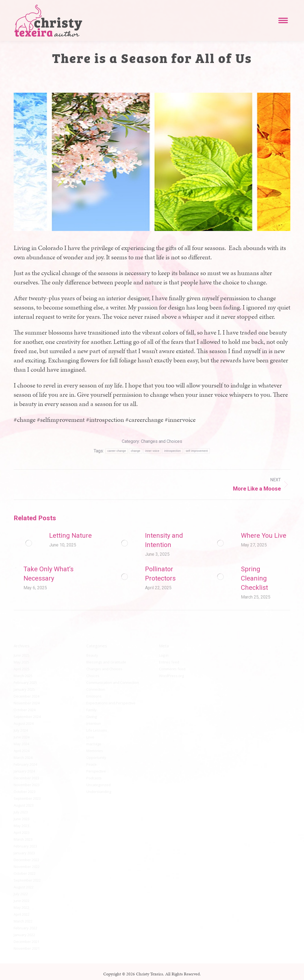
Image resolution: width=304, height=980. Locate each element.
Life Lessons (97, 730)
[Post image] (29, 543)
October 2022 (25, 873)
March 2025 (23, 676)
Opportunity (96, 757)
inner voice (152, 451)
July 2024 (21, 730)
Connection (96, 689)
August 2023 (24, 805)
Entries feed (169, 662)
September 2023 (27, 798)
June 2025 (22, 655)
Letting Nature (70, 536)
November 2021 (27, 948)
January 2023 (24, 853)
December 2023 (26, 778)
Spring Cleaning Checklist (254, 578)
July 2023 (21, 812)
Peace (92, 764)
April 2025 (22, 669)
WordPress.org (171, 676)
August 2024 (24, 723)
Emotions (94, 696)
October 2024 (25, 710)
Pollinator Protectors (160, 574)
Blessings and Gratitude (106, 662)
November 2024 (27, 703)
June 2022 (22, 901)
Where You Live (264, 536)
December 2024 (26, 696)
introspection (172, 451)
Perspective (96, 771)
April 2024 (22, 751)
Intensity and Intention (164, 540)
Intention (94, 723)
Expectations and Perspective (111, 703)
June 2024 (22, 737)
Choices (93, 676)
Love (90, 737)
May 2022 (21, 907)
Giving (92, 717)
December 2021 (26, 942)
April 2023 (22, 832)
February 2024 (25, 764)
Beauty (92, 655)
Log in (164, 655)
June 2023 (22, 819)
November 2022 (27, 867)
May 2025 (21, 662)
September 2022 (27, 880)
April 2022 (22, 914)
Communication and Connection (113, 683)
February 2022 (25, 928)
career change (117, 451)
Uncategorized (98, 785)
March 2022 (23, 921)
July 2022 (21, 894)
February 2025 (25, 683)
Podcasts (94, 778)
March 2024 (23, 757)
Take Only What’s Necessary (48, 574)
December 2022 (26, 860)
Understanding (99, 792)
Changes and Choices (162, 441)
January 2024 (24, 771)
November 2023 (27, 785)
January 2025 (24, 689)
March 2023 (23, 839)
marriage (94, 744)
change (136, 451)
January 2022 (24, 935)
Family (92, 710)
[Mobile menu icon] (283, 20)
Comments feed (172, 669)
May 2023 (21, 826)
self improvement (197, 451)
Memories (95, 751)
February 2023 (25, 846)
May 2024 (21, 744)
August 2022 (24, 887)
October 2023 (25, 792)
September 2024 (27, 717)
